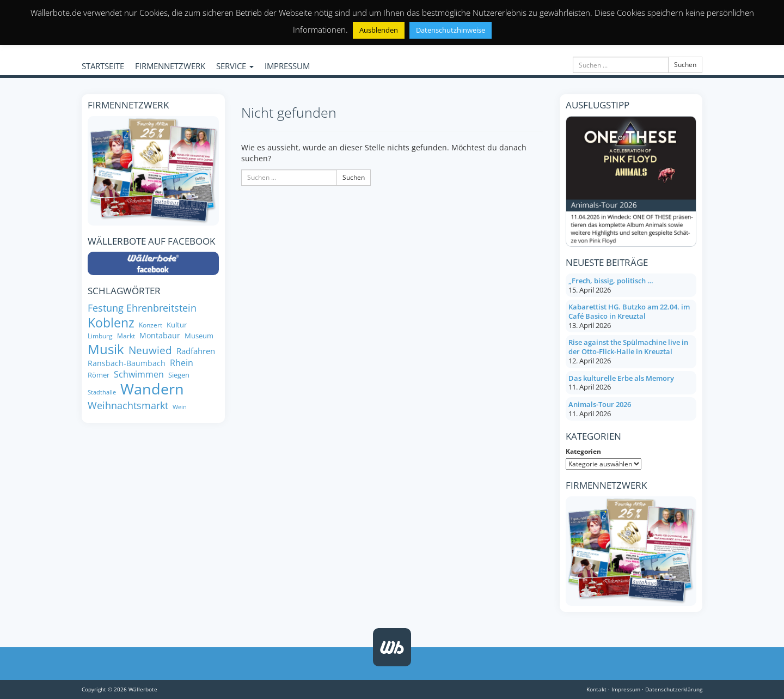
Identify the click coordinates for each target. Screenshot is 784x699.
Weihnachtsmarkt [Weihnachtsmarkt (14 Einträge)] (128, 405)
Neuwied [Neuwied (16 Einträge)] (150, 350)
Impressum (626, 689)
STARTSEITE (103, 66)
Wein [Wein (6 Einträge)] (180, 407)
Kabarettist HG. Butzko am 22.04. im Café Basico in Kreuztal (629, 311)
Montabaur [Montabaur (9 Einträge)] (160, 336)
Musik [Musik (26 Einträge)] (106, 349)
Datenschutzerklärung (674, 689)
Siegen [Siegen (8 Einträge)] (179, 375)
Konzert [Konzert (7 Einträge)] (151, 325)
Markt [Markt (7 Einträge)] (126, 336)
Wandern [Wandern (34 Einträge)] (152, 389)
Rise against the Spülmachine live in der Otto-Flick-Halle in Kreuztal (628, 347)
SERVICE (235, 66)
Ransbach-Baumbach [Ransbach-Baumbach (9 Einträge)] (127, 363)
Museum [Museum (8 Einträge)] (199, 336)
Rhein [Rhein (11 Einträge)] (182, 363)
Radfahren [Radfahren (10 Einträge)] (196, 351)
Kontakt (596, 689)
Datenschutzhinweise (451, 30)
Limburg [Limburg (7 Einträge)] (100, 336)
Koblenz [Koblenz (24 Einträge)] (111, 323)
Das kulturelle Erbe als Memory (621, 378)
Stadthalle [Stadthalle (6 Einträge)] (102, 393)
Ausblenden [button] (379, 30)
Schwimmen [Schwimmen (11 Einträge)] (139, 375)
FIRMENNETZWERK (170, 66)
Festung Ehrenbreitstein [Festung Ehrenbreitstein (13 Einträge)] (142, 308)
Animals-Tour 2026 (600, 404)
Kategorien (583, 451)
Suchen (685, 65)
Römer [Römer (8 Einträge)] (99, 375)
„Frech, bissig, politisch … (611, 281)
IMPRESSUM (287, 66)
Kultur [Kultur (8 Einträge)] (177, 325)
